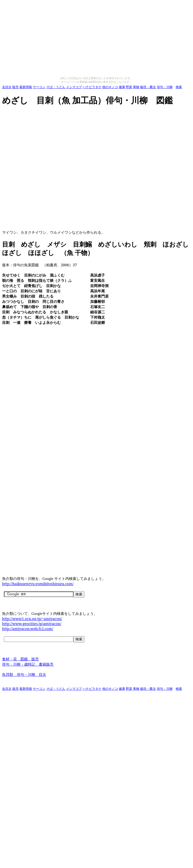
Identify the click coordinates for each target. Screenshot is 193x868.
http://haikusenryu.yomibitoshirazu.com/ (38, 584)
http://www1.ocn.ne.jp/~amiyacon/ (32, 619)
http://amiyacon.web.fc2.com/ (28, 629)
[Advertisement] (52, 168)
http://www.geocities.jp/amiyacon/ (32, 624)
